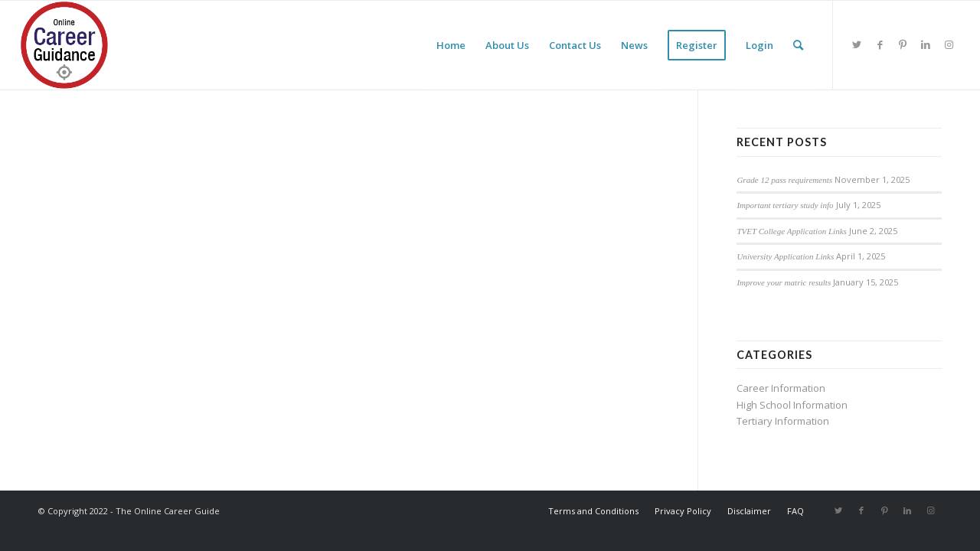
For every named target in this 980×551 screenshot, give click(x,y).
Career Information (781, 388)
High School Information (792, 405)
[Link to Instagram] (949, 44)
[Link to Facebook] (880, 44)
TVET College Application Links (792, 231)
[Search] (798, 45)
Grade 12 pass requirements (784, 180)
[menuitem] (451, 45)
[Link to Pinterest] (903, 44)
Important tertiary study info (785, 205)
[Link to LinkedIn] (926, 44)
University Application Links (785, 256)
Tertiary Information (783, 421)
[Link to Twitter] (857, 44)
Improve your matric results (784, 282)
